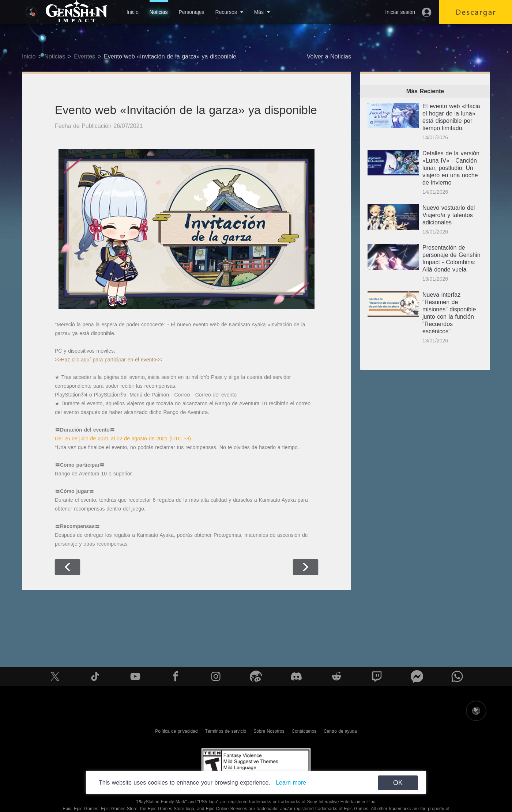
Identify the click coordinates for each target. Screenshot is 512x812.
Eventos (84, 56)
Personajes (191, 12)
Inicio (133, 12)
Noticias (159, 12)
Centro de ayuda (340, 731)
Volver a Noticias (329, 56)
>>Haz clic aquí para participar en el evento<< (108, 360)
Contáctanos (304, 731)
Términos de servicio (225, 731)
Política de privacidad (176, 731)
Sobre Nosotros (269, 731)
